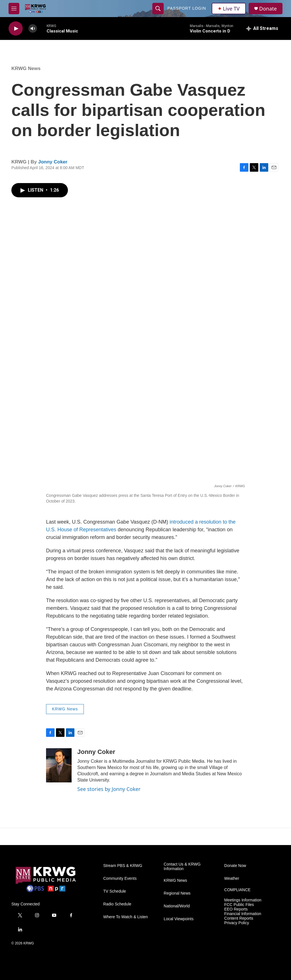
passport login (187, 8)
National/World (177, 906)
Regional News (177, 893)
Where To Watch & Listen (125, 917)
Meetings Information (243, 900)
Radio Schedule (117, 904)
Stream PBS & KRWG (123, 866)
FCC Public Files (239, 905)
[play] (16, 29)
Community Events (120, 878)
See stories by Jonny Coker (109, 789)
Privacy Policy (237, 923)
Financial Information (243, 914)
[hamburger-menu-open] (14, 9)
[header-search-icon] (158, 9)
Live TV (229, 9)
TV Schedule (115, 891)
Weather (232, 878)
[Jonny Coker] (59, 765)
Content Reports (239, 918)
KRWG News (26, 68)
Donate (268, 9)
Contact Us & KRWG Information (182, 867)
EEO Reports (236, 909)
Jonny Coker (53, 162)
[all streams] (262, 28)
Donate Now (235, 866)
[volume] (33, 29)
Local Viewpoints (179, 919)
